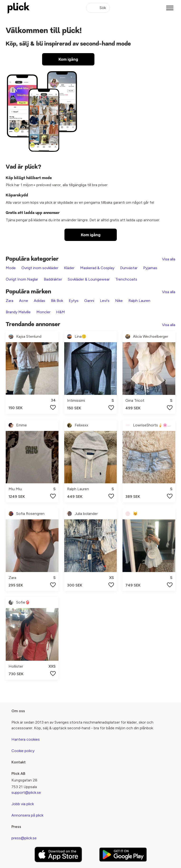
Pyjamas (150, 268)
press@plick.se (24, 838)
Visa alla (169, 259)
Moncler (43, 312)
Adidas (39, 301)
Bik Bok (57, 301)
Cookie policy (23, 751)
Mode (11, 268)
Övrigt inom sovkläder (40, 268)
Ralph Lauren (139, 301)
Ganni (89, 301)
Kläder (69, 268)
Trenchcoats (126, 279)
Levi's (105, 301)
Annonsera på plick (27, 815)
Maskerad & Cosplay (97, 268)
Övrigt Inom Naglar (22, 279)
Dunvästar (129, 268)
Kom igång (68, 59)
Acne (24, 301)
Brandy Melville (18, 312)
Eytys (74, 301)
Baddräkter (53, 279)
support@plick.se (26, 792)
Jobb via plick (23, 804)
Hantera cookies (26, 739)
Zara (10, 301)
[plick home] (19, 8)
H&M (61, 312)
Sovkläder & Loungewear (89, 279)
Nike (119, 301)
